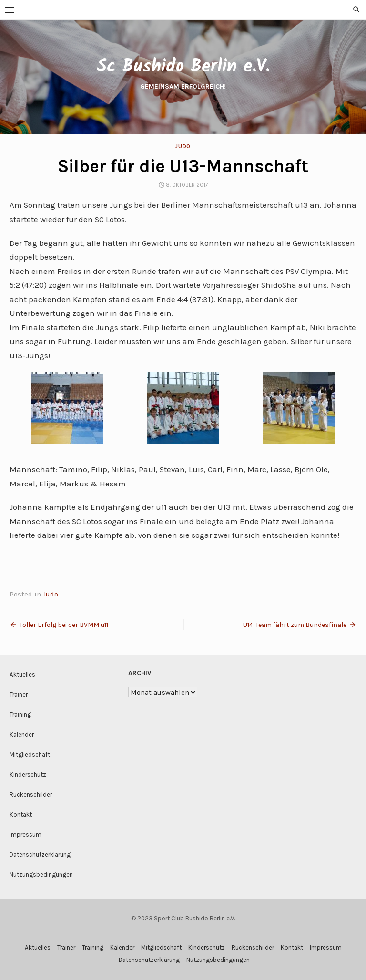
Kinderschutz (28, 774)
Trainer (19, 694)
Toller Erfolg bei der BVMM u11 (64, 625)
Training (20, 714)
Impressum (25, 834)
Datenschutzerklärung (40, 854)
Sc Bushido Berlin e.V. (183, 67)
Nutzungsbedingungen (41, 874)
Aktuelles (22, 674)
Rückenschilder (31, 794)
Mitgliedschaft (30, 754)
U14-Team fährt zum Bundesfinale (295, 625)
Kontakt (21, 814)
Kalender (22, 734)
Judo (183, 146)
